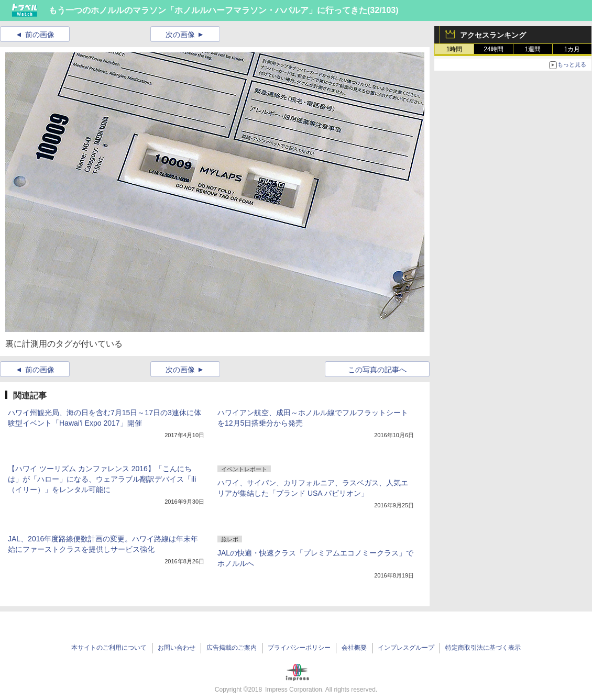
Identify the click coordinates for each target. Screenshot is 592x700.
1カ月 (572, 49)
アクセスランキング (493, 35)
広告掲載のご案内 (232, 648)
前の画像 (40, 35)
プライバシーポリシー (299, 648)
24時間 (493, 49)
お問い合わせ (177, 648)
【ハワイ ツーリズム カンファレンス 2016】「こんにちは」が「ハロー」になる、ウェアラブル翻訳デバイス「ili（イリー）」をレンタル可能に (102, 479)
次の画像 (180, 35)
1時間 (454, 49)
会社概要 (354, 648)
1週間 (533, 49)
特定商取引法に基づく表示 (483, 648)
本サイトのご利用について (109, 648)
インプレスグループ (406, 648)
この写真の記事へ (377, 370)
